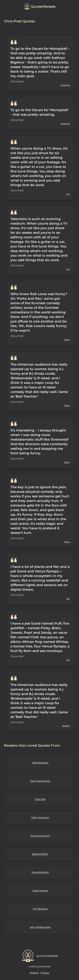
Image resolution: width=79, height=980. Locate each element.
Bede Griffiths (40, 854)
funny (67, 340)
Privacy (45, 973)
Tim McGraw (40, 909)
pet (68, 599)
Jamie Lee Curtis (40, 836)
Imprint (34, 973)
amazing (65, 85)
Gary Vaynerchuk (40, 781)
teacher (66, 726)
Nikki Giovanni (40, 817)
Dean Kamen (40, 891)
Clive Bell (40, 799)
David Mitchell (40, 872)
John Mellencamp (40, 927)
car (68, 194)
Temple (43, 7)
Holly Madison (40, 763)
